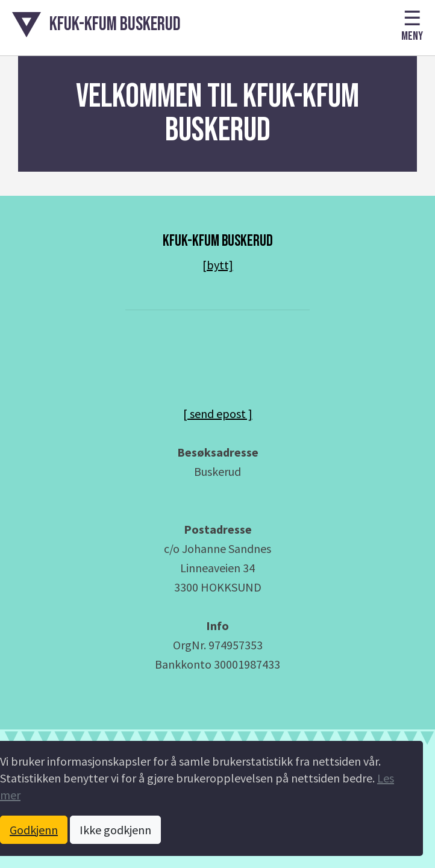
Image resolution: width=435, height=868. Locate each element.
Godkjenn (34, 830)
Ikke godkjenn (115, 830)
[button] (96, 25)
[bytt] (218, 265)
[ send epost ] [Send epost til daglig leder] (218, 414)
